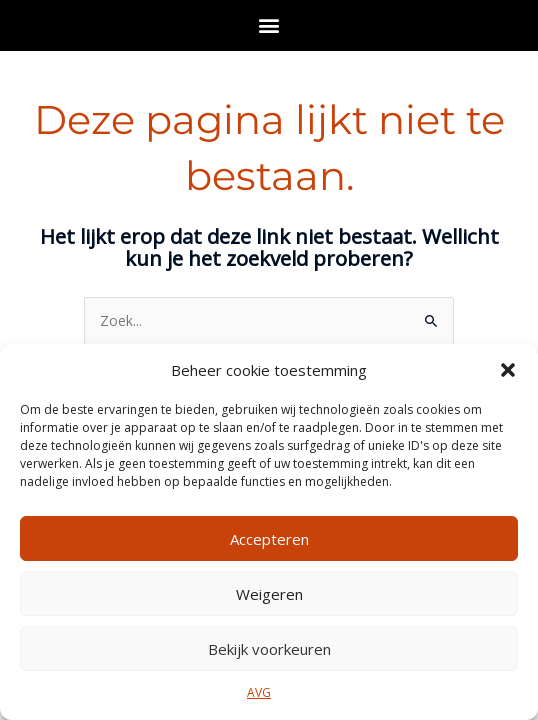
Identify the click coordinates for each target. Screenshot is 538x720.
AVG (259, 692)
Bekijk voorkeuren (269, 649)
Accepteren (269, 539)
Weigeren (269, 594)
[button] (508, 370)
